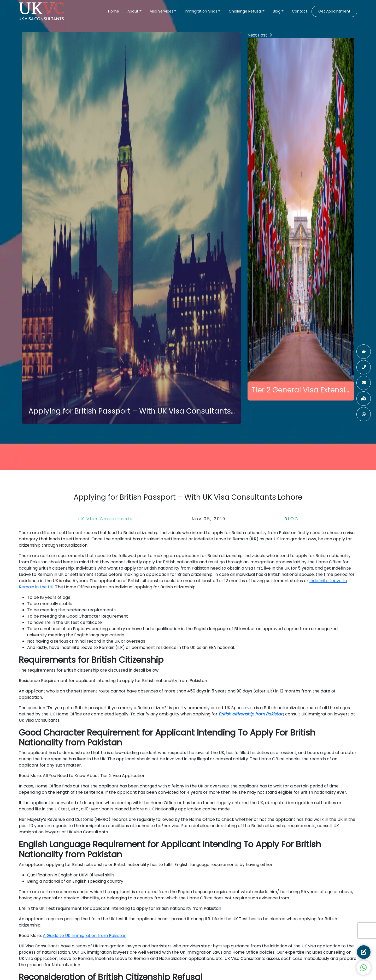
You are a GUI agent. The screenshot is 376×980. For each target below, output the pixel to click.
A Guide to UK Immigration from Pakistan (85, 936)
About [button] (133, 11)
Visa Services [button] (162, 11)
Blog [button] (277, 11)
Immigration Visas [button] (201, 11)
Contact (300, 11)
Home (114, 11)
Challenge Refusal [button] (245, 11)
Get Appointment (334, 11)
